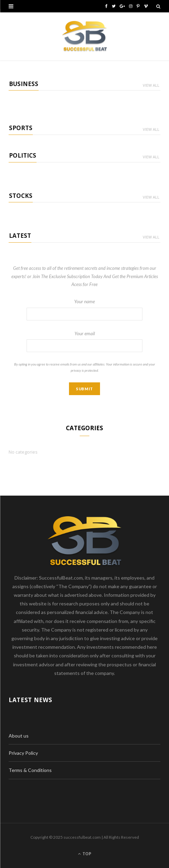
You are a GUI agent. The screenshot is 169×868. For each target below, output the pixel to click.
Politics (23, 155)
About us (19, 736)
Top (85, 854)
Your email (84, 341)
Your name (84, 309)
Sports (21, 128)
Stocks (21, 196)
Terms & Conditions (30, 770)
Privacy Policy (23, 753)
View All (151, 85)
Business (24, 84)
